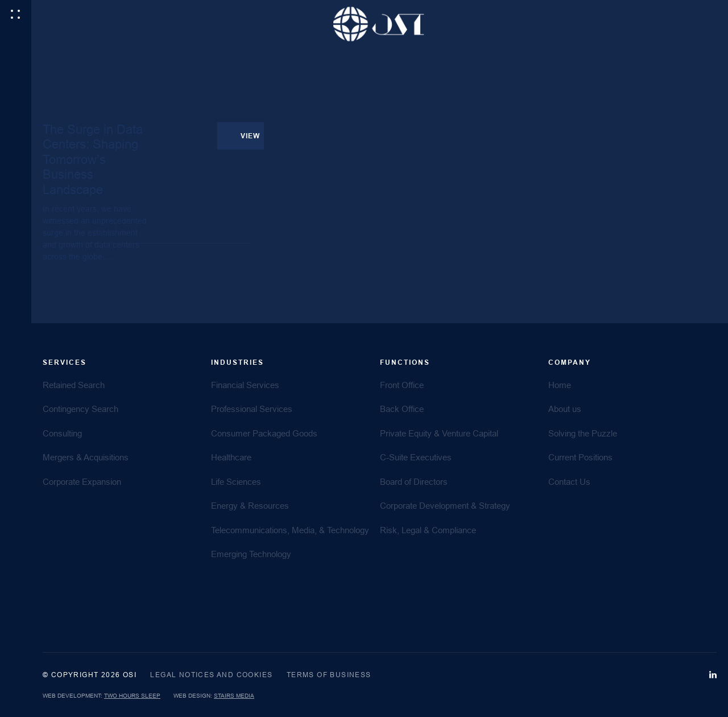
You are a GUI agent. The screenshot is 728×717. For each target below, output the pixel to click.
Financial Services (245, 385)
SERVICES (65, 362)
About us (565, 409)
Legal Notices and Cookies (211, 675)
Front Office (402, 385)
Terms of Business (329, 675)
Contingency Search (80, 409)
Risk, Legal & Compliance (428, 530)
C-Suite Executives (416, 457)
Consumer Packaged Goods (264, 433)
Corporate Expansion (82, 482)
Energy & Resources (250, 506)
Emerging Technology (251, 554)
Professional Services (252, 409)
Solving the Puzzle (583, 433)
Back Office (402, 409)
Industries (237, 362)
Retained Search (74, 385)
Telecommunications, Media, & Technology (290, 530)
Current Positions (580, 457)
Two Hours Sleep (132, 696)
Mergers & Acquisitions (86, 457)
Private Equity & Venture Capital (439, 433)
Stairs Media (234, 696)
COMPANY (570, 362)
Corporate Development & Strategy (445, 506)
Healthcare (231, 457)
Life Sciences (236, 482)
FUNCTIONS (405, 362)
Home (560, 385)
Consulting (62, 433)
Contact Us (569, 482)
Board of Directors (414, 482)
